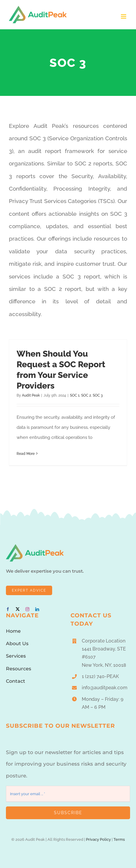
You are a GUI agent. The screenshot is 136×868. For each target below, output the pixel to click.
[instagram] (27, 609)
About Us (17, 644)
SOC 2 (86, 395)
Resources (19, 669)
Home (13, 631)
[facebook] (8, 609)
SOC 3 (98, 395)
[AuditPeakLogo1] (35, 546)
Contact (16, 681)
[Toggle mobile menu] (124, 16)
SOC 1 (75, 395)
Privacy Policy (98, 839)
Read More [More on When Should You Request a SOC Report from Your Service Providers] (26, 454)
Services (16, 656)
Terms (119, 839)
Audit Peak (31, 395)
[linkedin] (37, 609)
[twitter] (18, 609)
